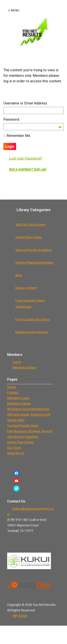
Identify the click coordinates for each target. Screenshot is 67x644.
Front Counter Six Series (33, 319)
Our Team (14, 448)
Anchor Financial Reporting (34, 263)
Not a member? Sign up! (28, 169)
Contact (13, 392)
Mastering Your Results (32, 332)
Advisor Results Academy (34, 250)
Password (11, 119)
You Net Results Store (23, 426)
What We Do (16, 453)
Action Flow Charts (29, 237)
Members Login (18, 398)
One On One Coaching (23, 437)
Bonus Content (26, 288)
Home (12, 387)
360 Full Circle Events (31, 225)
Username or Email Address (25, 103)
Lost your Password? (26, 158)
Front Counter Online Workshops (30, 304)
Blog (18, 275)
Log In (17, 362)
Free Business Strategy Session (30, 431)
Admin (20, 616)
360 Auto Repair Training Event (29, 415)
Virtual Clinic (16, 420)
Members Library (25, 368)
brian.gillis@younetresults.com (30, 511)
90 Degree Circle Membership (28, 409)
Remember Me (17, 136)
